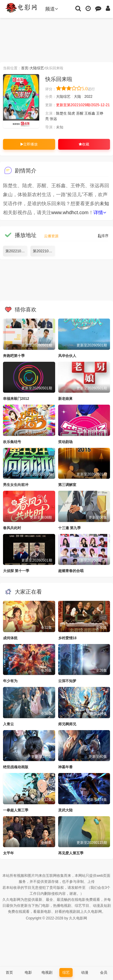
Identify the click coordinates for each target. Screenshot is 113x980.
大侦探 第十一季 (16, 571)
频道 (52, 9)
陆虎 (71, 113)
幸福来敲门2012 (16, 399)
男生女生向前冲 (16, 485)
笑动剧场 (65, 442)
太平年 (8, 853)
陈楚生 (61, 113)
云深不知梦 (67, 681)
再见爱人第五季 (71, 853)
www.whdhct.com (70, 213)
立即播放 (29, 144)
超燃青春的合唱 (71, 571)
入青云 (8, 724)
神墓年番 (65, 767)
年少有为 (10, 681)
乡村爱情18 (67, 638)
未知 (104, 204)
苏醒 (80, 113)
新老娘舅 (65, 399)
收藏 (84, 144)
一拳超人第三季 (16, 810)
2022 (88, 97)
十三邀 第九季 (69, 528)
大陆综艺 (37, 68)
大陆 (77, 97)
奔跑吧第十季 (14, 356)
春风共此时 (12, 528)
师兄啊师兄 (67, 724)
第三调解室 (67, 485)
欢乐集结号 (12, 442)
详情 (100, 213)
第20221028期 (16, 251)
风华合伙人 (67, 356)
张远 (53, 119)
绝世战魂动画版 (16, 767)
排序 (103, 236)
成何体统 (10, 638)
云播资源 (51, 236)
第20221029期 (44, 251)
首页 (25, 68)
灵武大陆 (65, 810)
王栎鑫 (90, 113)
